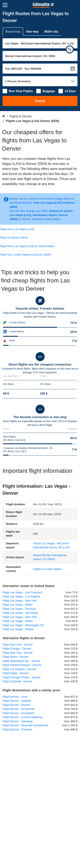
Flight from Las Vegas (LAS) (17, 229)
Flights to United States (47, 569)
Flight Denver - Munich (16, 705)
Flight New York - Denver (18, 645)
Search (40, 101)
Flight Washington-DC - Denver (21, 661)
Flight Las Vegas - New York (20, 601)
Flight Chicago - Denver (17, 649)
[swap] (70, 49)
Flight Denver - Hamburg (17, 721)
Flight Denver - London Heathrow (23, 717)
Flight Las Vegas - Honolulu (19, 609)
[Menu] (5, 5)
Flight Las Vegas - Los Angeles (21, 596)
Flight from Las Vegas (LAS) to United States (27, 246)
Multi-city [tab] (51, 32)
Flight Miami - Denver (16, 657)
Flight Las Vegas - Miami (17, 605)
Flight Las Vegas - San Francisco (23, 592)
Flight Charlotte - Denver (17, 681)
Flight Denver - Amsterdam (19, 709)
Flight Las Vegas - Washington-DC (23, 625)
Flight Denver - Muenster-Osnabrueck (25, 725)
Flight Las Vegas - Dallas (18, 621)
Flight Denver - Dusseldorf (18, 713)
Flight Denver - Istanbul (17, 701)
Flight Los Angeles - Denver (19, 669)
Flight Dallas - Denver (16, 673)
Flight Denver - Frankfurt (17, 730)
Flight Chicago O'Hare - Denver (22, 677)
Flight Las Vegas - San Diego (20, 613)
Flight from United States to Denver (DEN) (26, 255)
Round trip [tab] (13, 32)
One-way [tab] (32, 32)
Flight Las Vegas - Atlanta (18, 629)
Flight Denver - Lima (15, 697)
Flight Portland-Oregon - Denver (22, 665)
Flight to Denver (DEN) (14, 238)
